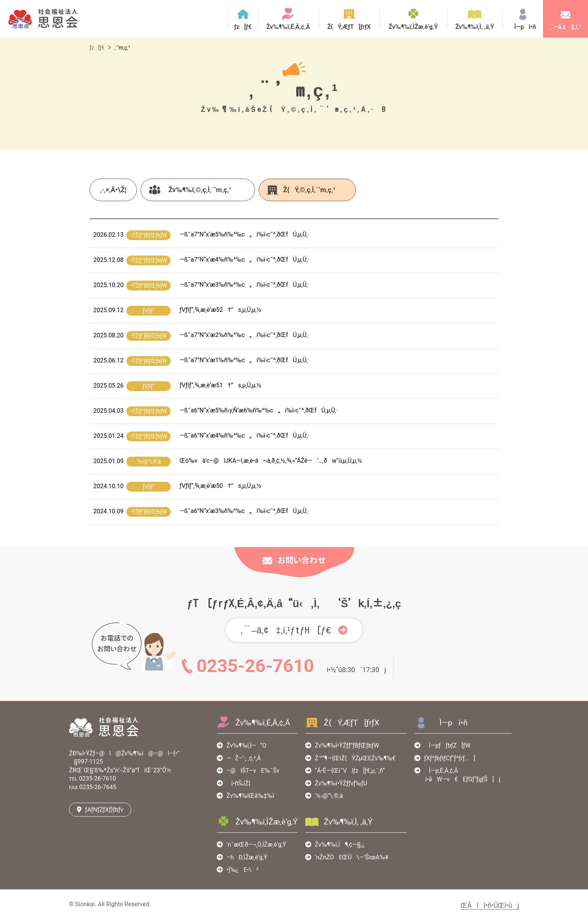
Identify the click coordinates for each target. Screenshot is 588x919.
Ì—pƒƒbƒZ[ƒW (447, 745)
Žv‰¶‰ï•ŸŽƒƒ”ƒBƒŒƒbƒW (347, 745)
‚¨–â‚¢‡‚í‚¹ (565, 27)
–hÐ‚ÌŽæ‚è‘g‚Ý (247, 857)
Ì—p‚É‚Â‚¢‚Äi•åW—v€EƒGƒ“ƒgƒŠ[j (460, 775)
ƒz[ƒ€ (243, 27)
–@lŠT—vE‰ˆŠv (253, 771)
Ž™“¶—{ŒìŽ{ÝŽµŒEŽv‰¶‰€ (355, 758)
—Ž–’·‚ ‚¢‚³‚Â (244, 758)
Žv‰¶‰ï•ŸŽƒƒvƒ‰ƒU (341, 783)
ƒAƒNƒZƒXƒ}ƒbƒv (104, 810)
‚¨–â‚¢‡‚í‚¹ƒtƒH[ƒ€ (286, 630)
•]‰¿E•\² (242, 870)
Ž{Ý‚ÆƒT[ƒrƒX (349, 27)
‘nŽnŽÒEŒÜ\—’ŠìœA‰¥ (352, 857)
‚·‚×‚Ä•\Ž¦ (113, 190)
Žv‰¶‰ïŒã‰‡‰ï (250, 796)
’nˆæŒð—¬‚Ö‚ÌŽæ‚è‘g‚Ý (256, 845)
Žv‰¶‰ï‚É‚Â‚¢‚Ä (288, 27)
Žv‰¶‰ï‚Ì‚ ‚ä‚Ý (475, 27)
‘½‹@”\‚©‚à (329, 796)
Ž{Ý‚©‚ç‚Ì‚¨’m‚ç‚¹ (309, 190)
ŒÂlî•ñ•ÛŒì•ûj (490, 905)
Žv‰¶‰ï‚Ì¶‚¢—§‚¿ (340, 845)
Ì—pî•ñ (523, 27)
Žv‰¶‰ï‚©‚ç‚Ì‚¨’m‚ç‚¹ (200, 190)
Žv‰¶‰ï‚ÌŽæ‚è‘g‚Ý (413, 27)
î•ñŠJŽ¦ (238, 783)
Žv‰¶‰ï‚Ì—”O (246, 745)
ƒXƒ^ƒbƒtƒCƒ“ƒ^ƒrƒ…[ (450, 758)
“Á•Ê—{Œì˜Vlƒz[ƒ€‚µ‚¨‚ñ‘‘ (350, 771)
